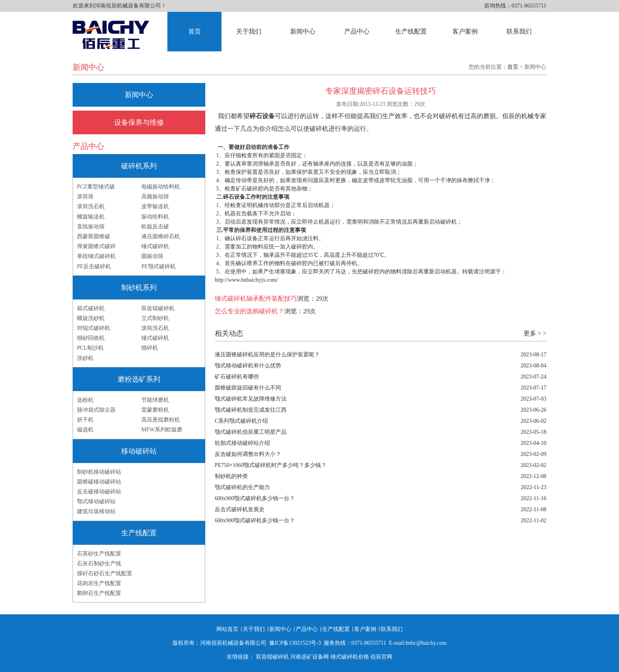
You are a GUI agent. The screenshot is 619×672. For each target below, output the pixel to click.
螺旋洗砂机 (91, 318)
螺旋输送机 (91, 217)
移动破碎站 (139, 451)
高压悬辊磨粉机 (161, 420)
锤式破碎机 (155, 246)
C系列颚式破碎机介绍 (241, 421)
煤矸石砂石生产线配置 (105, 573)
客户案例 (465, 31)
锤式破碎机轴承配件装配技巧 (256, 298)
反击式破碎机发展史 (240, 509)
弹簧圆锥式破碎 (96, 246)
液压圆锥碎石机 (161, 236)
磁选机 (85, 430)
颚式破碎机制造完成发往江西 (251, 410)
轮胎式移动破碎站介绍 (242, 443)
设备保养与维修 (139, 122)
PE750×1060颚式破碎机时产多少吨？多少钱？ (271, 465)
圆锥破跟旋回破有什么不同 (248, 388)
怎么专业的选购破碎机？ (249, 311)
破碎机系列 (139, 166)
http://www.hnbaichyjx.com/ (246, 280)
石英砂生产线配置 (99, 554)
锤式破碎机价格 (350, 657)
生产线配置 (411, 31)
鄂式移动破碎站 (96, 502)
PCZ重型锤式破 (96, 187)
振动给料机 (155, 217)
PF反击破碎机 (94, 266)
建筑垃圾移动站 (96, 511)
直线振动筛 (91, 227)
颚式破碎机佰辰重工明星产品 (251, 432)
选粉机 (85, 400)
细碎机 (150, 348)
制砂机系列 (139, 288)
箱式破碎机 (91, 308)
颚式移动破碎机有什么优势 (248, 366)
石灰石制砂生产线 (99, 564)
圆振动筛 (152, 256)
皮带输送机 (155, 206)
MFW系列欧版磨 (162, 430)
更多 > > (535, 333)
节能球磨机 (155, 400)
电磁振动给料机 (161, 187)
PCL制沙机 (90, 348)
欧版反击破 (155, 227)
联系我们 (519, 31)
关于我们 (249, 31)
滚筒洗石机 (91, 206)
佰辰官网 (381, 657)
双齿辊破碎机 (158, 308)
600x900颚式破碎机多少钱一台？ (255, 498)
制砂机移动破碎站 (99, 472)
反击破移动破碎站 (99, 492)
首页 (195, 31)
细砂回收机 (91, 338)
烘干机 (85, 420)
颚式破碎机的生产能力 (242, 487)
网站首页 (227, 629)
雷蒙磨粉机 (155, 410)
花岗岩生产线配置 (99, 583)
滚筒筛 (85, 197)
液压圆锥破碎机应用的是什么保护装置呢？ (267, 355)
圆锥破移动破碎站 (99, 482)
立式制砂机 (155, 318)
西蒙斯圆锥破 (94, 236)
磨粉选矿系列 (139, 379)
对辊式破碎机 (94, 328)
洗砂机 (85, 358)
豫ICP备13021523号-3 (295, 643)
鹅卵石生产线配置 (99, 593)
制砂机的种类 (231, 476)
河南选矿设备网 (309, 657)
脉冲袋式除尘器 (96, 410)
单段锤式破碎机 (96, 256)
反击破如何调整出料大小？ (248, 454)
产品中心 (357, 31)
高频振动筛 (155, 197)
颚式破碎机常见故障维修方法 (251, 399)
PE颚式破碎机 (158, 266)
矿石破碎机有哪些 (237, 377)
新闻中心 (303, 31)
